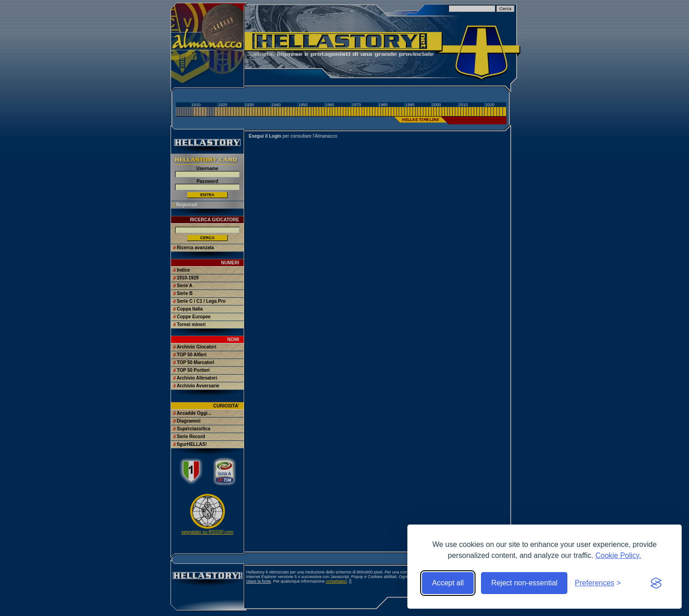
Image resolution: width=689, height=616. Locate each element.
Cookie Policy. (618, 555)
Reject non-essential (524, 583)
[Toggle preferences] (598, 583)
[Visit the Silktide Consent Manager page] (656, 583)
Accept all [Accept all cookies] (448, 583)
